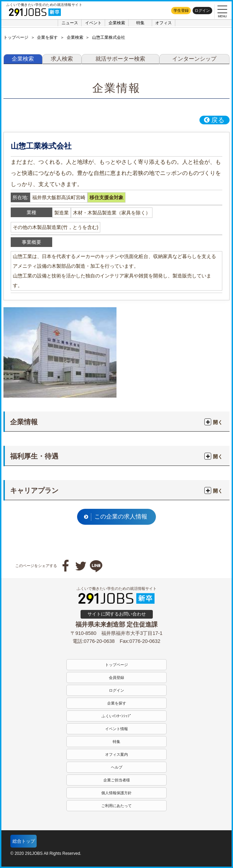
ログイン (202, 10)
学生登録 (181, 10)
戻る (214, 120)
